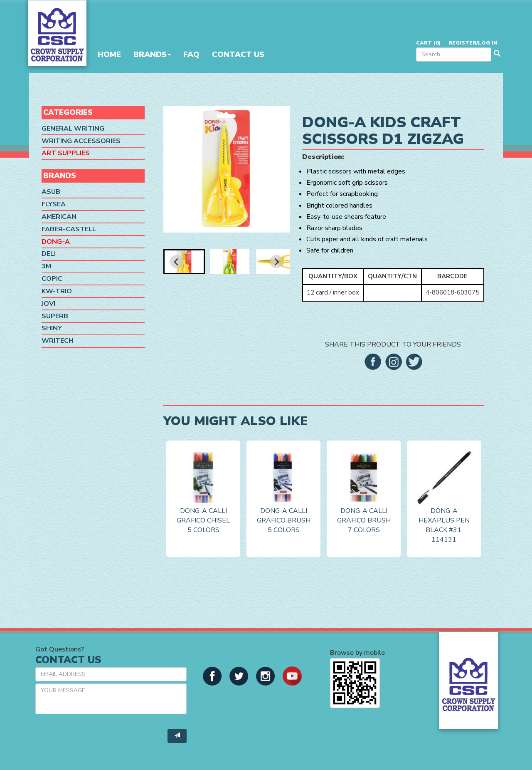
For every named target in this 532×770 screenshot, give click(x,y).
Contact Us (238, 54)
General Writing (73, 129)
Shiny (52, 328)
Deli (49, 254)
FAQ (191, 54)
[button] (184, 262)
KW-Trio (57, 291)
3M (46, 266)
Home (109, 54)
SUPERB (55, 316)
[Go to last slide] (177, 262)
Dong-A (56, 242)
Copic (52, 279)
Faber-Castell (69, 229)
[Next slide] (276, 262)
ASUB (51, 192)
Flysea (54, 204)
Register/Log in (473, 43)
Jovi (48, 304)
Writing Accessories (81, 141)
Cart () (428, 43)
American (59, 217)
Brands (152, 54)
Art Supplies (66, 153)
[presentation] (99, 737)
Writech (58, 341)
